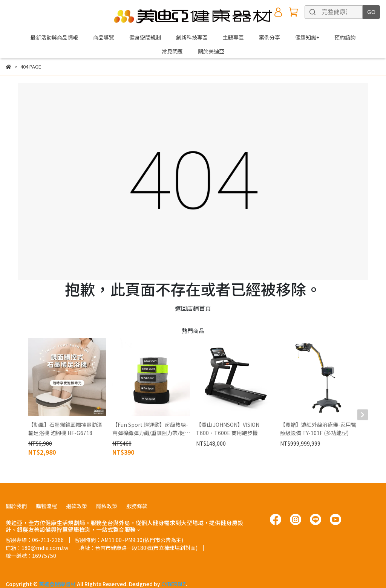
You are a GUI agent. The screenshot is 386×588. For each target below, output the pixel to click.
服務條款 (137, 491)
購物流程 (46, 491)
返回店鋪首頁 (193, 308)
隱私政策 (107, 491)
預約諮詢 (345, 37)
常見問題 (172, 51)
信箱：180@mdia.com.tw (37, 533)
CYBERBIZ (174, 569)
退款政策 (77, 491)
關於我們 (16, 491)
